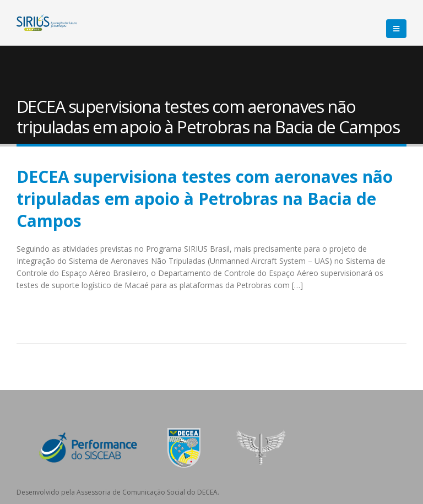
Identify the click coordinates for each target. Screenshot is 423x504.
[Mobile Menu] (396, 29)
